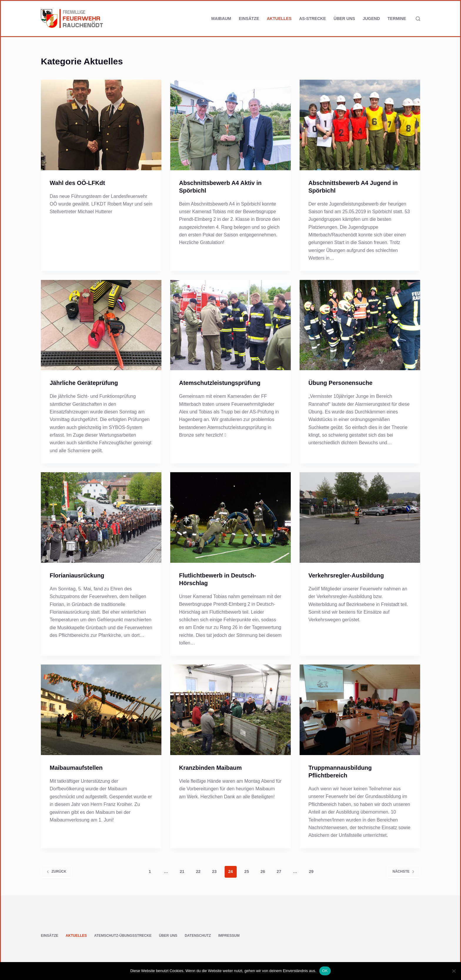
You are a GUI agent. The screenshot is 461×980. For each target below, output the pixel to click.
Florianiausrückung (77, 575)
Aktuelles (279, 19)
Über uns (344, 19)
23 (214, 872)
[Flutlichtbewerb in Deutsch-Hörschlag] (230, 517)
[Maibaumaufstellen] (101, 710)
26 (263, 872)
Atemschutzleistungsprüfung (220, 383)
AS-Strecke (313, 19)
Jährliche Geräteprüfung (84, 383)
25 (247, 872)
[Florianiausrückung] (101, 517)
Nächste (404, 872)
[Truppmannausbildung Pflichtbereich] (360, 710)
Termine (397, 19)
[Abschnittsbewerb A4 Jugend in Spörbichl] (360, 125)
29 (311, 872)
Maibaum (221, 19)
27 (279, 872)
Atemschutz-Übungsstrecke (123, 936)
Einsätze (249, 19)
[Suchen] (418, 19)
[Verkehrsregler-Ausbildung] (360, 517)
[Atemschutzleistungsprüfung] (230, 325)
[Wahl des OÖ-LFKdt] (101, 125)
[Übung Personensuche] (360, 325)
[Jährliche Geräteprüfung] (101, 325)
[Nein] (454, 971)
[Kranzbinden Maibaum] (230, 710)
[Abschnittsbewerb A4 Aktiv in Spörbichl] (230, 125)
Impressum (229, 936)
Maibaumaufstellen (76, 768)
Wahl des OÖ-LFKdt (77, 183)
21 (182, 872)
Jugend (371, 19)
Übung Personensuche (340, 383)
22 (198, 872)
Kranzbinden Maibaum (210, 768)
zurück (56, 872)
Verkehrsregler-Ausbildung (346, 575)
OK (325, 971)
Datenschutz (198, 936)
